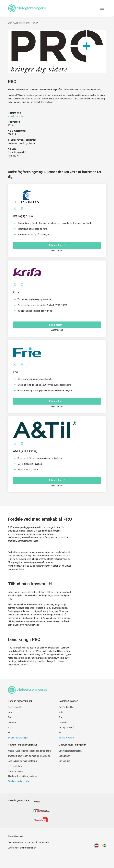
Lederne (12, 722)
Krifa (10, 712)
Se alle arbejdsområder (19, 781)
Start (10, 23)
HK (9, 728)
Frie (10, 717)
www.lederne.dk (15, 116)
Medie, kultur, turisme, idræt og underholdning (29, 751)
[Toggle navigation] (102, 8)
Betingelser (64, 756)
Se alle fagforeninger (18, 738)
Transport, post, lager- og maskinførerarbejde (29, 756)
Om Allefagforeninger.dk (70, 751)
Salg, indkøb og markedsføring (22, 761)
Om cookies (64, 761)
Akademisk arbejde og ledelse (22, 776)
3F (9, 733)
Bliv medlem (58, 245)
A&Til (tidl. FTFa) (66, 728)
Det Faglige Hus (16, 707)
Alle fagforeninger (23, 23)
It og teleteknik (15, 766)
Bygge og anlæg (16, 771)
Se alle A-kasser (67, 738)
